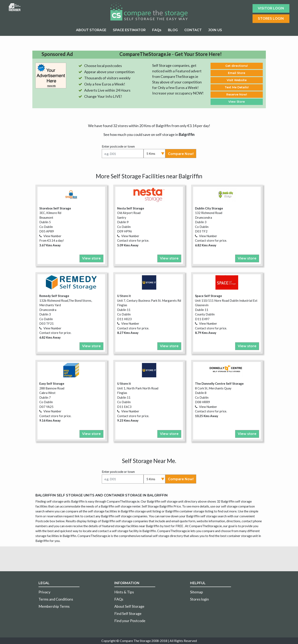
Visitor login (271, 8)
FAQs (157, 30)
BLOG (173, 30)
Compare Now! (181, 154)
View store (91, 258)
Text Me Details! (237, 87)
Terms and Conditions (56, 599)
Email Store (237, 73)
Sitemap (197, 592)
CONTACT (193, 30)
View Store (237, 102)
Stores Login (271, 19)
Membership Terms (54, 606)
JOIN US (215, 30)
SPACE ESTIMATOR (129, 30)
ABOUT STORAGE (91, 30)
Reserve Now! (237, 94)
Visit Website (237, 80)
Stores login (199, 599)
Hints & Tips (124, 592)
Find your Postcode (130, 621)
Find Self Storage (128, 613)
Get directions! (237, 66)
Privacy (44, 592)
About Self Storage (129, 606)
